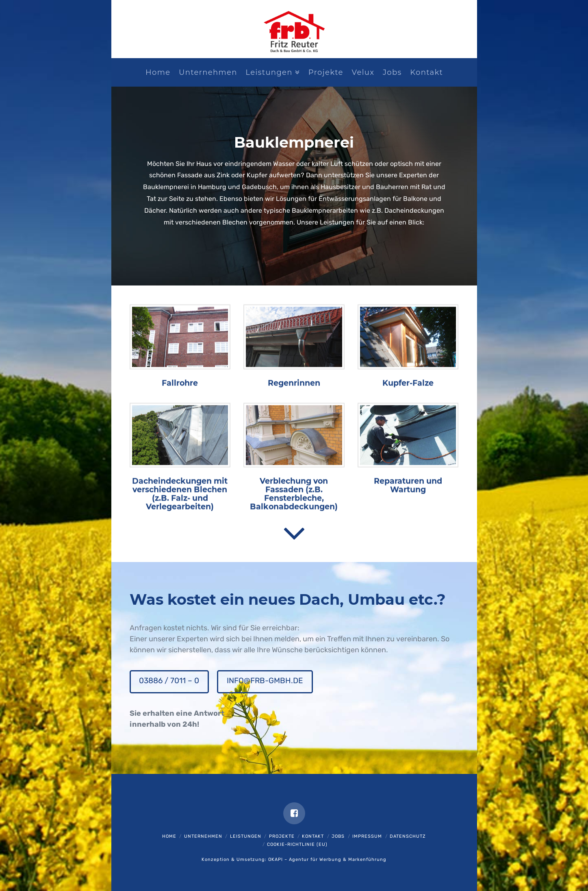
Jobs (338, 836)
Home (169, 836)
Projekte (282, 836)
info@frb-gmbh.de (265, 681)
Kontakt (313, 836)
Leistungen (246, 836)
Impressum (367, 836)
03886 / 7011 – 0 (169, 681)
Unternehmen (203, 836)
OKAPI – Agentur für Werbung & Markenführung (327, 859)
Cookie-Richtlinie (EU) (297, 844)
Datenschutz (408, 836)
